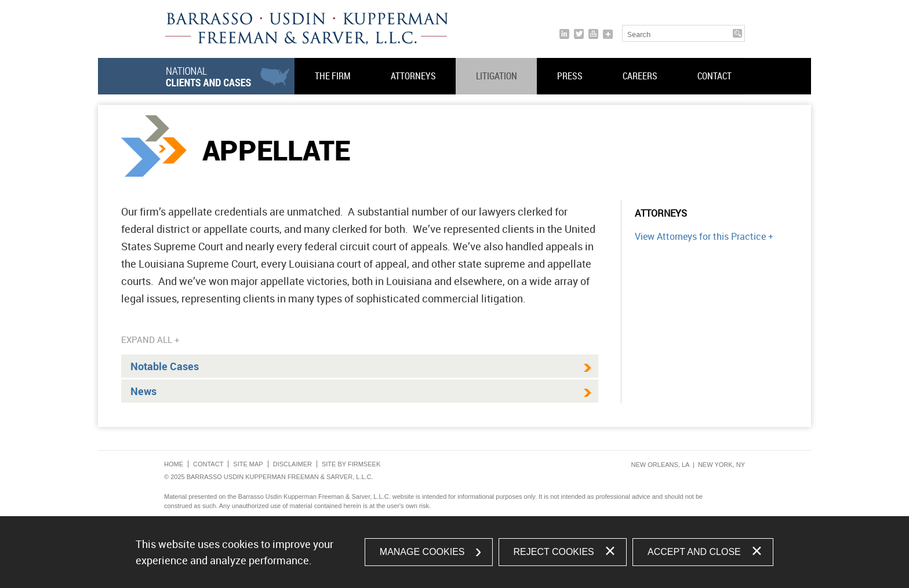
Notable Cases (165, 366)
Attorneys (413, 76)
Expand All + (150, 339)
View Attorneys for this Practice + (704, 236)
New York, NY (721, 465)
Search (639, 34)
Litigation (497, 76)
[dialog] (454, 552)
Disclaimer (292, 464)
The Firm (333, 76)
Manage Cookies (422, 552)
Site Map (248, 464)
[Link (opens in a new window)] (564, 34)
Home (174, 464)
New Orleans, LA (660, 465)
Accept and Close (694, 552)
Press (570, 76)
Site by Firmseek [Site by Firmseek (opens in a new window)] (351, 464)
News (143, 391)
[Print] (593, 34)
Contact (715, 76)
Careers (640, 76)
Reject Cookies (554, 552)
